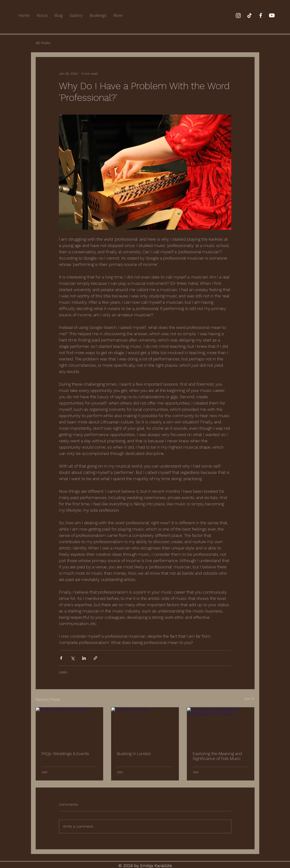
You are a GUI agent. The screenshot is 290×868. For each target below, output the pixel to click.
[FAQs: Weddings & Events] (70, 726)
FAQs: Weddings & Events (65, 754)
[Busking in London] (145, 726)
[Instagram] (238, 15)
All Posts (43, 43)
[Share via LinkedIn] (84, 658)
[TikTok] (249, 15)
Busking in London (134, 754)
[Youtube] (272, 15)
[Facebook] (261, 15)
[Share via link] (95, 658)
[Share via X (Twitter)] (73, 658)
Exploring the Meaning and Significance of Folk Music (217, 756)
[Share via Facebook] (61, 658)
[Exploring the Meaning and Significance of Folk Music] (221, 726)
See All (249, 699)
